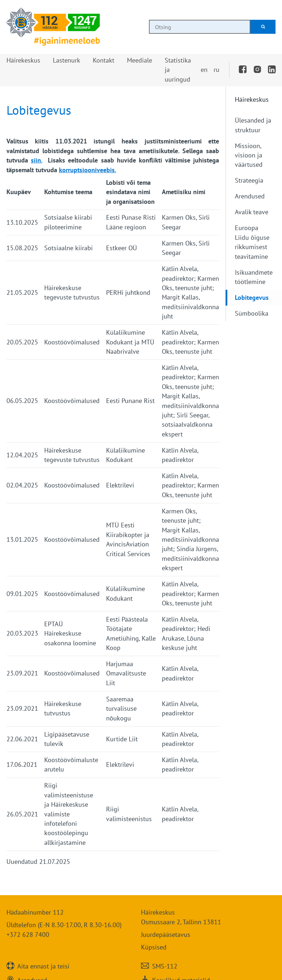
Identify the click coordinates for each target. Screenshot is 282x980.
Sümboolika (252, 313)
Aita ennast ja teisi (43, 966)
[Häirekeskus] (53, 27)
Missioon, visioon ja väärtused (249, 155)
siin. (37, 160)
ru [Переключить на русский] (217, 70)
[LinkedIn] (272, 70)
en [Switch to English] (204, 70)
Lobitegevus (252, 297)
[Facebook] (243, 70)
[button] (23, 60)
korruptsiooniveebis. (88, 170)
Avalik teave (252, 212)
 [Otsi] (263, 27)
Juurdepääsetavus (166, 935)
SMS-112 (165, 966)
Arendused (250, 196)
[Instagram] (257, 70)
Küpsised (154, 947)
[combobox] (200, 27)
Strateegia (249, 180)
